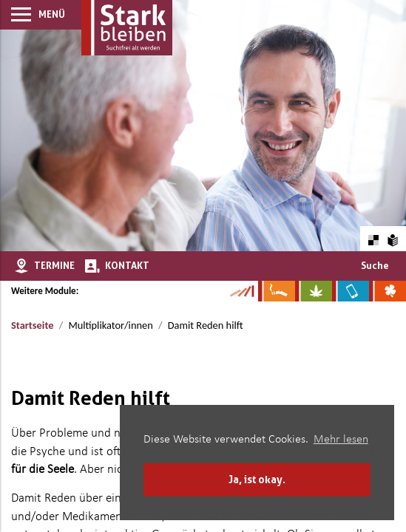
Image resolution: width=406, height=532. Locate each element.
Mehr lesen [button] (341, 440)
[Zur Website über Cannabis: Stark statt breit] (314, 291)
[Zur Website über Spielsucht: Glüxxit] (388, 291)
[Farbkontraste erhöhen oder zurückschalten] (373, 238)
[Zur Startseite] (127, 28)
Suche (375, 265)
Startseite (32, 325)
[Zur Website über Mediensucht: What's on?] (351, 291)
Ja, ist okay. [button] (257, 479)
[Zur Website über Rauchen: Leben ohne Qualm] (277, 291)
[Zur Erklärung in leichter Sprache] (393, 238)
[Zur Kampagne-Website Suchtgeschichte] (241, 291)
